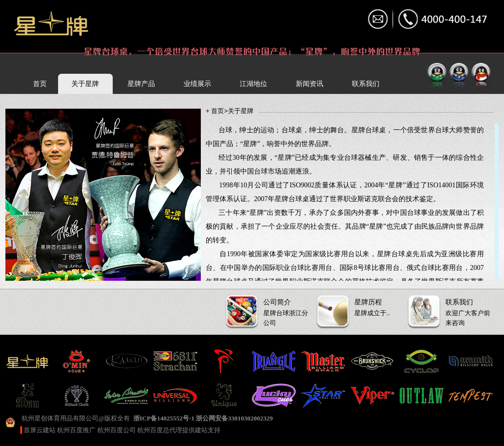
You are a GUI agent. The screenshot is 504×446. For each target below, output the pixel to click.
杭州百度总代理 (160, 430)
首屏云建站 (40, 430)
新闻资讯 (310, 84)
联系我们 (366, 84)
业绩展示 (197, 84)
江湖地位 (253, 84)
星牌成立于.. (361, 306)
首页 (40, 84)
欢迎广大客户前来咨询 (452, 311)
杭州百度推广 (76, 430)
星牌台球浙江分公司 (270, 311)
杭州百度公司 (117, 430)
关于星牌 (85, 84)
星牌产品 (141, 84)
